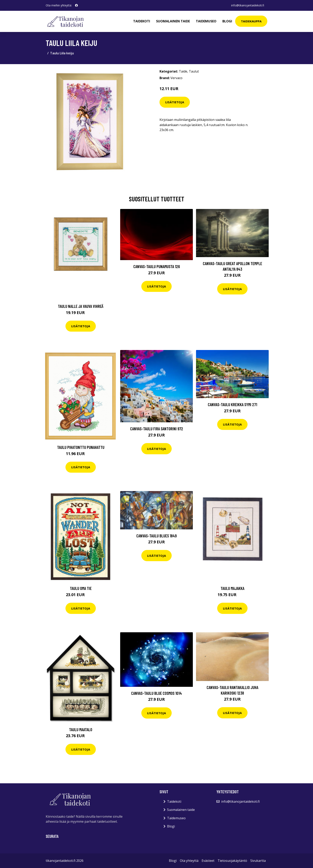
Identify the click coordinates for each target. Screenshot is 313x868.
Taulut (194, 71)
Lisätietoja (175, 102)
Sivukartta (258, 861)
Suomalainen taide (173, 21)
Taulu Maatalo (81, 729)
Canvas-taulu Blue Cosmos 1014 (156, 693)
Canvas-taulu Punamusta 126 (157, 266)
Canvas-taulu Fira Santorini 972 (157, 429)
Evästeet (208, 861)
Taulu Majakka (232, 588)
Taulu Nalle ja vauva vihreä (81, 306)
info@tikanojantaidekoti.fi (248, 5)
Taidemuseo (206, 21)
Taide (183, 71)
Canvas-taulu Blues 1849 (156, 536)
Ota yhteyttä (189, 861)
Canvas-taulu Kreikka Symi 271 (232, 404)
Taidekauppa (251, 21)
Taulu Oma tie (81, 588)
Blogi (227, 21)
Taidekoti (142, 21)
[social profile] (76, 5)
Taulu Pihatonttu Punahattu (81, 447)
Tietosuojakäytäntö (232, 861)
